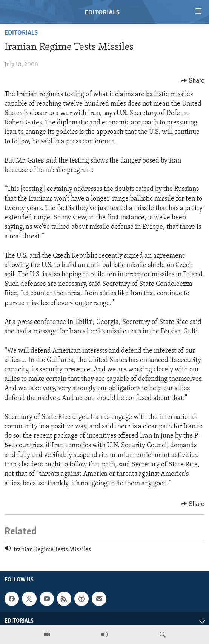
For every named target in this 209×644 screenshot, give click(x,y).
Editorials (21, 33)
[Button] (193, 81)
